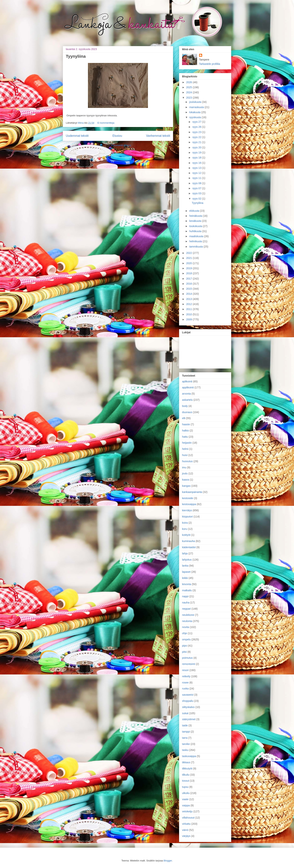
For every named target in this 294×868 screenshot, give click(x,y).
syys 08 (197, 183)
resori (185, 670)
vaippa (186, 805)
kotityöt (186, 535)
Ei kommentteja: (106, 123)
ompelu (186, 639)
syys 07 (197, 188)
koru (185, 529)
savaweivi (188, 695)
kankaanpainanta (192, 492)
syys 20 (197, 147)
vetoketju (187, 811)
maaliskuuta (197, 236)
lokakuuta (195, 112)
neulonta (187, 621)
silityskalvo (188, 707)
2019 (189, 268)
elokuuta (195, 211)
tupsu (185, 787)
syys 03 (197, 193)
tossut (186, 781)
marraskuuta (197, 107)
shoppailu (188, 701)
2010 (189, 314)
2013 (189, 299)
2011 (189, 309)
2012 (189, 304)
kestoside (188, 498)
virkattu (186, 824)
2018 (189, 273)
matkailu (187, 590)
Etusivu (117, 136)
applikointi (188, 387)
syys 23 (197, 132)
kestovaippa (189, 504)
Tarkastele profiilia (210, 64)
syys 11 (197, 178)
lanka (185, 566)
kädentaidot (189, 547)
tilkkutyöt (187, 769)
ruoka (185, 689)
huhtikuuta (196, 231)
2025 (189, 87)
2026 (189, 82)
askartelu (187, 400)
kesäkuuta (196, 221)
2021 (189, 258)
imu (184, 467)
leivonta (187, 584)
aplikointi (187, 381)
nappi (185, 596)
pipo (184, 646)
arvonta (186, 394)
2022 (189, 253)
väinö (185, 830)
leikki (185, 578)
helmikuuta (196, 241)
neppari (186, 609)
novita (186, 627)
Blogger (168, 861)
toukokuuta (196, 226)
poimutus (187, 658)
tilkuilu (186, 775)
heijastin (187, 443)
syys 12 (197, 173)
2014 (189, 294)
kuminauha (189, 541)
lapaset (186, 572)
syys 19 (197, 153)
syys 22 (197, 137)
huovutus (187, 461)
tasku (185, 750)
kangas (186, 486)
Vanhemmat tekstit (158, 136)
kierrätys (187, 510)
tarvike (186, 744)
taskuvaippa (189, 756)
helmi (185, 449)
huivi (185, 455)
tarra (185, 738)
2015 (189, 289)
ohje (184, 633)
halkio (186, 431)
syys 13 (197, 168)
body (185, 406)
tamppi (186, 732)
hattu (185, 437)
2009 (189, 319)
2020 (189, 263)
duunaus (187, 412)
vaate (185, 799)
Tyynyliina (76, 56)
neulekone (188, 615)
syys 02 (197, 199)
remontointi (189, 664)
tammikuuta (196, 247)
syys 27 (197, 122)
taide (185, 725)
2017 (189, 279)
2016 (189, 284)
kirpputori (187, 517)
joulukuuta (196, 102)
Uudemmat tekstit (77, 136)
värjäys (186, 836)
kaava (186, 480)
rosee (185, 683)
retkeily (186, 676)
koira (185, 523)
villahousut (188, 818)
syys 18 (197, 158)
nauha (186, 603)
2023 (189, 98)
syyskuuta (195, 117)
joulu (185, 473)
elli (184, 418)
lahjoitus (187, 560)
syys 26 (197, 127)
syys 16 (197, 163)
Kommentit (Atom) (121, 145)
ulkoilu (186, 793)
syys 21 (197, 142)
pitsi (184, 652)
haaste (186, 424)
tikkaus (186, 762)
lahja (185, 553)
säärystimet (189, 719)
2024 (189, 92)
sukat (185, 713)
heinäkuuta (196, 216)
